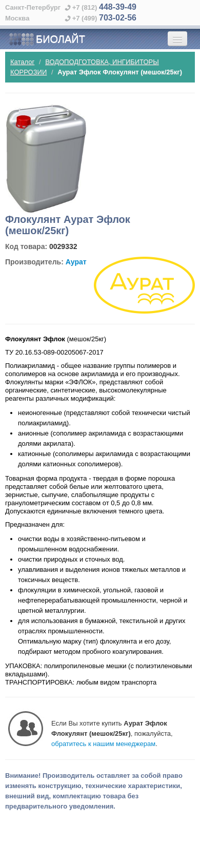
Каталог (22, 62)
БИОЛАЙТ (47, 39)
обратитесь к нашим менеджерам (103, 744)
